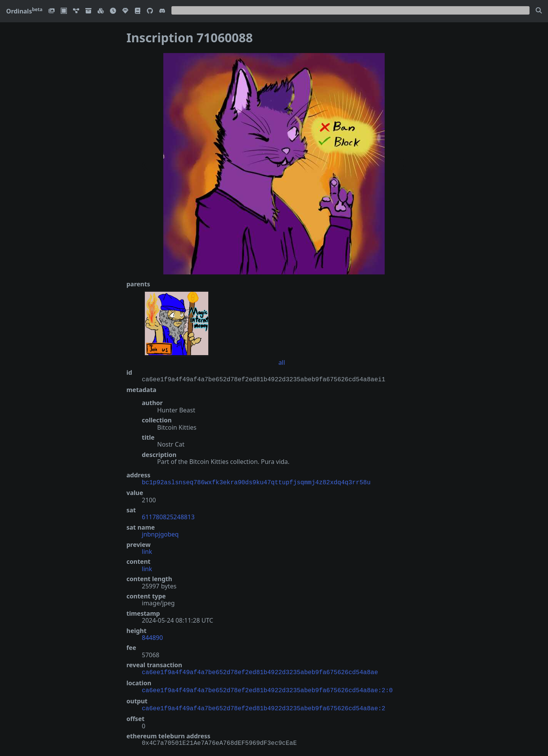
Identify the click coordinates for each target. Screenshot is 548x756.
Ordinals (24, 11)
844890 (152, 637)
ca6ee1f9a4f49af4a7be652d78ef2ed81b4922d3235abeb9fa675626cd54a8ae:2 (264, 706)
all (281, 362)
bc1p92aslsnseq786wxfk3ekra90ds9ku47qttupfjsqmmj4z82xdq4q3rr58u (256, 482)
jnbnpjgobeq (160, 533)
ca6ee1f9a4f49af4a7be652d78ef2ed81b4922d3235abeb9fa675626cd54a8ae (260, 671)
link (147, 551)
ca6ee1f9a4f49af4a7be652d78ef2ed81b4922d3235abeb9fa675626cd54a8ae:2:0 (267, 688)
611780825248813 (168, 516)
